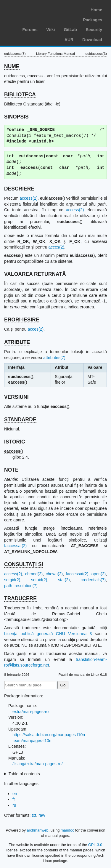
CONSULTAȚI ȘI (24, 564)
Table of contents (24, 774)
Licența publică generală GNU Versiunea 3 (48, 634)
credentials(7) (93, 580)
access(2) (29, 198)
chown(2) (54, 574)
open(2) (99, 574)
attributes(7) (54, 358)
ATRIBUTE (17, 342)
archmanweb (37, 830)
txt (34, 815)
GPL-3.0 (95, 845)
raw (42, 815)
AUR (69, 40)
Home (96, 10)
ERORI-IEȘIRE (22, 320)
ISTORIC (15, 442)
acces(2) (56, 247)
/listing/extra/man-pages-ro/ (38, 764)
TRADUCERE (20, 598)
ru (14, 805)
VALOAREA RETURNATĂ (35, 274)
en (15, 794)
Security (94, 30)
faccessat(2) (15, 546)
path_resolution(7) (21, 586)
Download (92, 40)
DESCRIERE (19, 189)
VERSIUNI (16, 397)
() (14, 451)
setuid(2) (39, 580)
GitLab (70, 30)
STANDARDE (20, 419)
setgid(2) (12, 580)
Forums (30, 30)
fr (14, 799)
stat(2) (64, 580)
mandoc (67, 830)
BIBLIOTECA (20, 95)
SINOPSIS (16, 117)
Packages (92, 20)
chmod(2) (34, 574)
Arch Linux (33, 9)
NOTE (11, 470)
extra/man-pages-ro (30, 712)
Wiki (51, 30)
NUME (12, 66)
